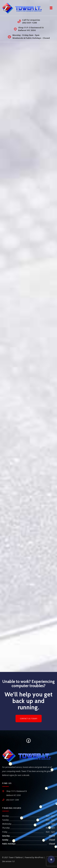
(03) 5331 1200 (29, 23)
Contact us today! (29, 719)
